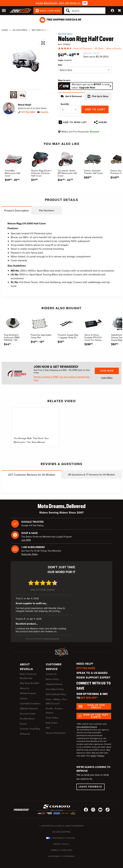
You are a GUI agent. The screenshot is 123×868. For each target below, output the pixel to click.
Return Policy (52, 679)
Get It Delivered (71, 96)
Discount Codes (28, 714)
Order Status (52, 718)
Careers (24, 698)
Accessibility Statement (62, 856)
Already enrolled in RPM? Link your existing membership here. (62, 379)
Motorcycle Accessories (47, 30)
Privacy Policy (61, 844)
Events (23, 724)
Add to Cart (95, 109)
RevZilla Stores (27, 719)
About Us (25, 688)
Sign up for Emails (96, 706)
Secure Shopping (61, 832)
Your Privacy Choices (63, 838)
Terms (93, 756)
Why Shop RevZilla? (29, 683)
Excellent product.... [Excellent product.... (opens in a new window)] (27, 624)
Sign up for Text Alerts (96, 716)
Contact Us (51, 674)
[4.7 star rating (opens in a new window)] (43, 585)
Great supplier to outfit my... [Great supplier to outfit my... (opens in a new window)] (32, 603)
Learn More (107, 378)
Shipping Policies (54, 684)
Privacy (101, 756)
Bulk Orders (52, 723)
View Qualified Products (87, 727)
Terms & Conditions (62, 850)
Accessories (20, 30)
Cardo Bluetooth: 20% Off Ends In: (58, 3)
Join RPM (26, 540)
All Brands (25, 734)
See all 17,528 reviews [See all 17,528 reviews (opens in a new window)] (43, 590)
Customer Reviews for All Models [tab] (32, 475)
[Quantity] (69, 109)
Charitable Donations (30, 704)
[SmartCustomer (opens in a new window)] (43, 639)
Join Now (107, 371)
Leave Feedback (90, 787)
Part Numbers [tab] (47, 210)
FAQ (48, 728)
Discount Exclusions (56, 733)
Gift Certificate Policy (56, 694)
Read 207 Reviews (83, 49)
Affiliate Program (28, 693)
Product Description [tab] (17, 211)
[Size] (85, 70)
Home (5, 30)
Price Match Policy (55, 689)
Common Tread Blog (30, 729)
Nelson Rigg (65, 34)
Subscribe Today (29, 554)
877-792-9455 (28, 112)
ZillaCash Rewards (29, 709)
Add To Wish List (75, 122)
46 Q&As (99, 49)
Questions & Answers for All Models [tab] (91, 475)
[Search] (85, 11)
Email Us (44, 112)
